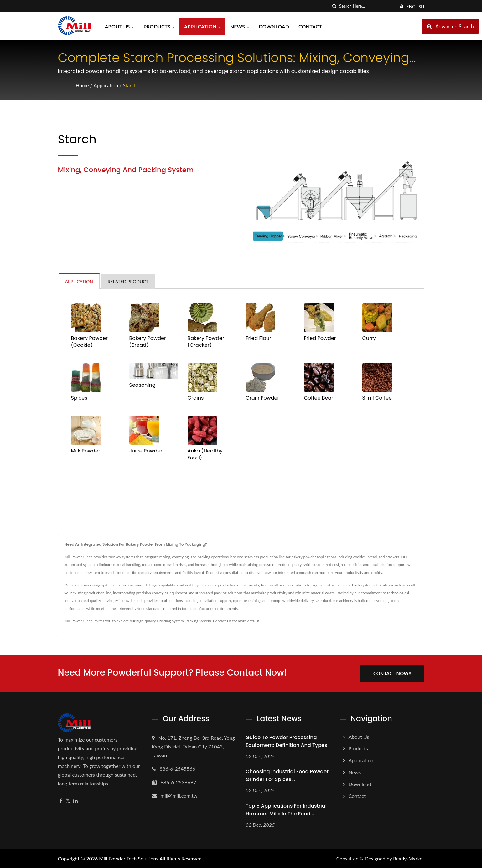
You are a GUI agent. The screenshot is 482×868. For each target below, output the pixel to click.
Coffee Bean (319, 398)
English (415, 7)
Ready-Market (409, 858)
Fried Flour (259, 338)
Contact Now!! (394, 673)
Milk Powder (86, 451)
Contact (310, 26)
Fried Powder (320, 338)
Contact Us (222, 621)
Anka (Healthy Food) (205, 454)
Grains (196, 398)
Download (274, 26)
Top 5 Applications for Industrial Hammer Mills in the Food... (286, 809)
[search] (334, 6)
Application (202, 26)
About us (120, 26)
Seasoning (143, 385)
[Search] (367, 6)
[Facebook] (61, 800)
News (240, 26)
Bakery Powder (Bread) (148, 342)
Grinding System (170, 621)
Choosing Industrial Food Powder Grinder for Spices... (287, 775)
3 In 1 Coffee (377, 398)
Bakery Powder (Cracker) (206, 342)
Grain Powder (263, 398)
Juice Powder (146, 451)
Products (159, 26)
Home (83, 85)
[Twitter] (68, 800)
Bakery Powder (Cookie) (89, 342)
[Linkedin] (75, 800)
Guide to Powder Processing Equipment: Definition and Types (287, 741)
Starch (130, 85)
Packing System (198, 621)
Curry (369, 338)
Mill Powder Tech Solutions (129, 858)
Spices (79, 398)
